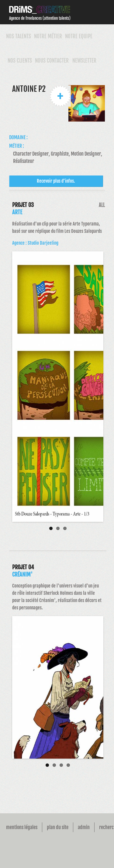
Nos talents (19, 36)
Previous (12, 390)
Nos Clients (20, 61)
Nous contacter (52, 61)
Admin (84, 827)
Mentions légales (22, 827)
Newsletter (84, 61)
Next (103, 390)
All (102, 205)
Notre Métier (48, 36)
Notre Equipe (79, 36)
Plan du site (58, 827)
